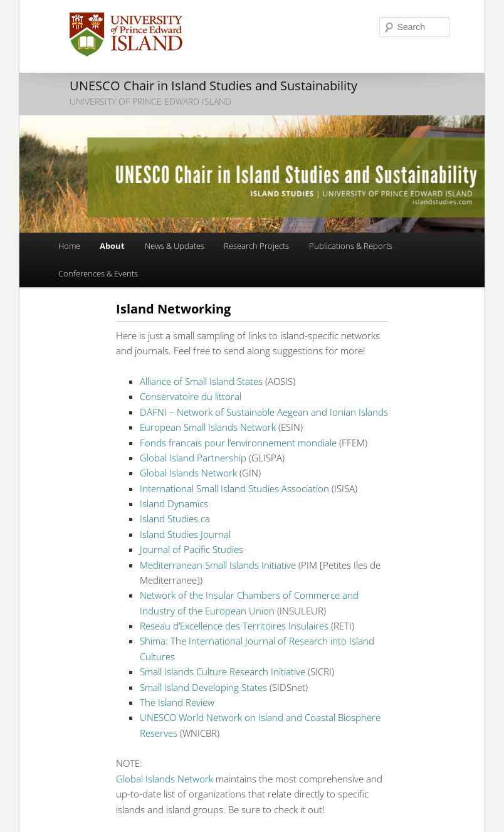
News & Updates (175, 246)
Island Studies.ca (175, 519)
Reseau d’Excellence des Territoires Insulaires (234, 626)
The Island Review (177, 702)
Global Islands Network (188, 473)
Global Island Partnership (193, 458)
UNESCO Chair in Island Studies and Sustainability (213, 86)
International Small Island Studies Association (234, 488)
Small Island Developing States (203, 687)
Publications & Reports (351, 246)
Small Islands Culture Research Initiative (223, 671)
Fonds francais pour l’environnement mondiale (238, 443)
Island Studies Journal (185, 534)
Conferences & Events (98, 273)
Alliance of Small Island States (201, 381)
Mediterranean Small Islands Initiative (218, 565)
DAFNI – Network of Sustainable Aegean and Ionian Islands (264, 412)
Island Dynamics (174, 503)
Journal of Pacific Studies (192, 549)
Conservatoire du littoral (191, 396)
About (112, 246)
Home (69, 246)
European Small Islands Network (208, 427)
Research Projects (256, 246)
